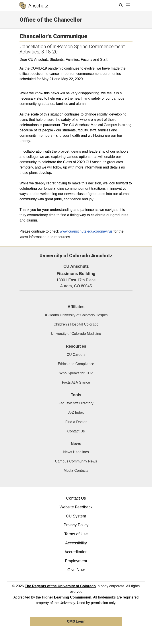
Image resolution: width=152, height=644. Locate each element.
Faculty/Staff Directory (76, 403)
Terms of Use (76, 534)
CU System (76, 516)
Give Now (76, 570)
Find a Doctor (76, 422)
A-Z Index (76, 412)
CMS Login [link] (76, 621)
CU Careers (76, 355)
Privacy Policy (76, 525)
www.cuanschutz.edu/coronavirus (86, 231)
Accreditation (76, 552)
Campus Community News (76, 461)
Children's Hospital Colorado (76, 324)
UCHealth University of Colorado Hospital (76, 315)
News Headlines (76, 452)
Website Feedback (76, 507)
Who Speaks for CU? (76, 373)
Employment (76, 561)
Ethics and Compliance (76, 364)
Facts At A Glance (76, 382)
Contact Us (76, 431)
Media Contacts (76, 471)
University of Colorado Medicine (76, 334)
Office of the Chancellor (51, 20)
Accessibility (76, 543)
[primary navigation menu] (128, 6)
